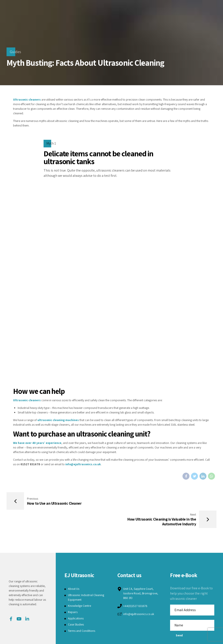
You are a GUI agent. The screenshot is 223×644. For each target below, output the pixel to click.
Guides (15, 52)
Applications (76, 600)
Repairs (73, 594)
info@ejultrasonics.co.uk (83, 464)
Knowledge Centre (79, 588)
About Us (74, 570)
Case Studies (76, 606)
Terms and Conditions (82, 613)
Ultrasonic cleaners (27, 99)
